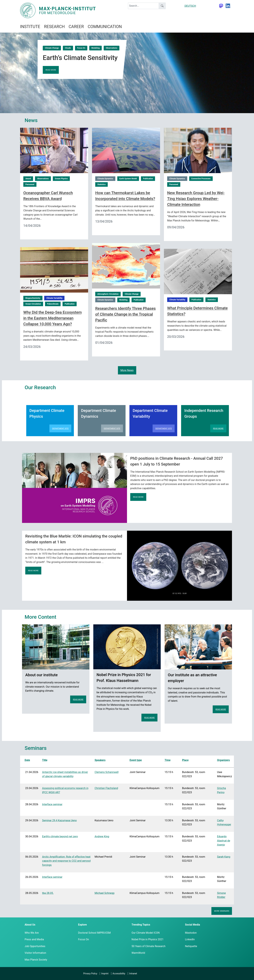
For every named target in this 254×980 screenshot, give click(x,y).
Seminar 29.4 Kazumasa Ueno (59, 820)
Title (45, 760)
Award (28, 179)
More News (127, 370)
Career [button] (76, 27)
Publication (148, 179)
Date (27, 760)
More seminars (222, 911)
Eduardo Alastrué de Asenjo (224, 841)
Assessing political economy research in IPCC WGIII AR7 (65, 790)
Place (185, 760)
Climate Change (52, 48)
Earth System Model (128, 179)
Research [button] (54, 27)
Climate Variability (54, 298)
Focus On (81, 48)
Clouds (68, 48)
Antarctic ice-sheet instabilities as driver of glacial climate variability (65, 774)
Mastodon (191, 933)
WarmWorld (138, 953)
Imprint (105, 974)
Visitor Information (35, 953)
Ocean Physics (61, 179)
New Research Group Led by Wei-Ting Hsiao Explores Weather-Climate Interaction (196, 199)
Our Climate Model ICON (146, 933)
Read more (51, 70)
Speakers (100, 760)
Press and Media (34, 939)
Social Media (193, 925)
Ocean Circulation (33, 304)
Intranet (133, 974)
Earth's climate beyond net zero (60, 836)
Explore (82, 925)
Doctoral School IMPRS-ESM (94, 933)
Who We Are (32, 933)
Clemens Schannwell (107, 772)
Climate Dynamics (105, 179)
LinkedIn (190, 939)
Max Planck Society (36, 960)
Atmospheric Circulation (108, 294)
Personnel (30, 184)
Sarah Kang (224, 857)
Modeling (95, 48)
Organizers (223, 760)
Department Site (60, 428)
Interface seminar (52, 804)
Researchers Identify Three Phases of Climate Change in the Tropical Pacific (125, 314)
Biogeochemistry (33, 298)
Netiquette (191, 946)
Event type (136, 760)
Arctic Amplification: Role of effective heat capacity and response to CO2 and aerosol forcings (66, 861)
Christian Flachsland (106, 788)
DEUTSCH (190, 6)
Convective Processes (201, 179)
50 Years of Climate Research (148, 946)
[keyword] (143, 6)
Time (168, 760)
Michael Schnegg (104, 893)
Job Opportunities (35, 946)
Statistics (101, 184)
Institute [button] (30, 27)
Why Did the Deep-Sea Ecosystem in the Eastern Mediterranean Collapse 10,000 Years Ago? (53, 318)
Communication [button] (105, 27)
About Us (30, 925)
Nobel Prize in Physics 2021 (147, 939)
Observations (112, 48)
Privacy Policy (90, 974)
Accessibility (119, 974)
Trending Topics (141, 925)
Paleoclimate (53, 304)
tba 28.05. (48, 893)
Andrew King (102, 836)
